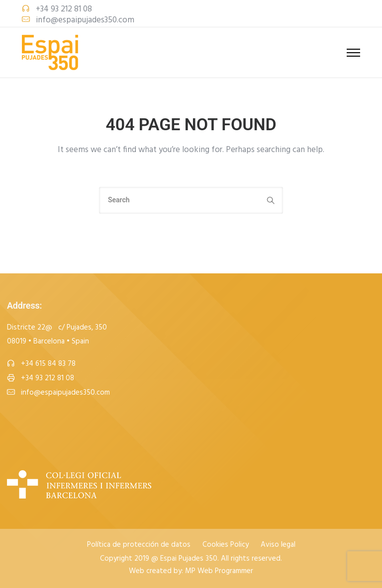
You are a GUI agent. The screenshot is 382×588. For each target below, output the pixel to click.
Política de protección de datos (139, 545)
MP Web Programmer (219, 571)
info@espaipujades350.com (85, 20)
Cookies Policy (226, 545)
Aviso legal (278, 545)
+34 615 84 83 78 (48, 364)
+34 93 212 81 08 (64, 9)
